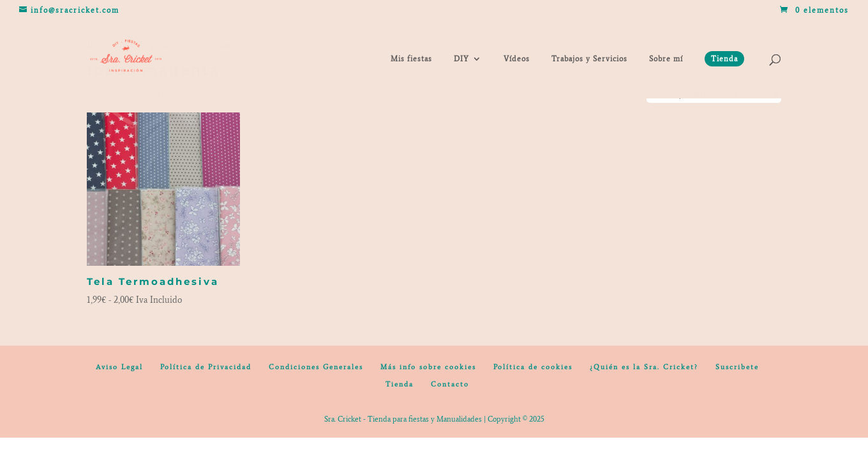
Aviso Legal (119, 367)
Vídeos (517, 59)
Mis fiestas (411, 59)
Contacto (450, 384)
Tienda (400, 384)
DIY (461, 59)
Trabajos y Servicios (589, 59)
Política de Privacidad (206, 367)
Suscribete (737, 367)
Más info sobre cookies (428, 367)
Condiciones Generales (316, 367)
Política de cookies (533, 367)
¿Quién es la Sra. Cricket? (644, 367)
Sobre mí (666, 59)
